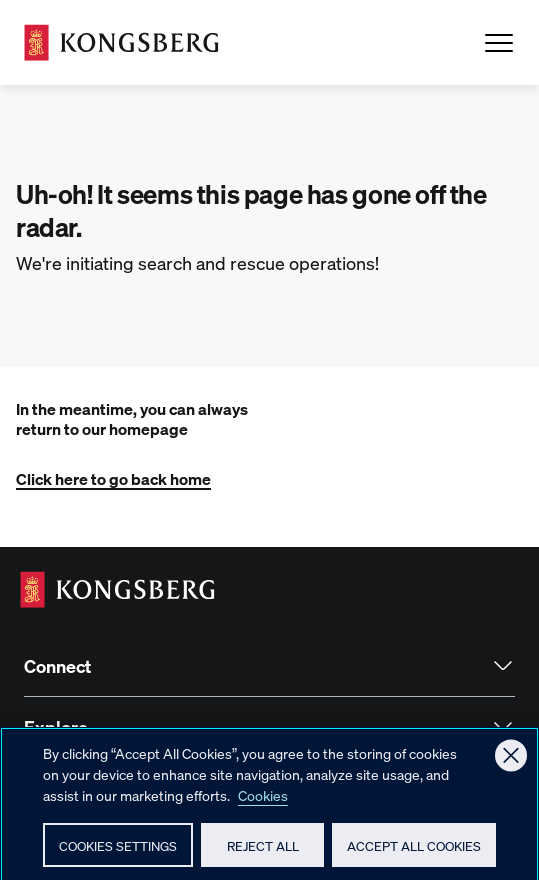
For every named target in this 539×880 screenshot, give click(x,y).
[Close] (511, 765)
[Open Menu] (499, 43)
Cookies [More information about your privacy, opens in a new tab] (263, 805)
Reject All (263, 854)
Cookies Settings (118, 855)
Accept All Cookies (414, 854)
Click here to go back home (113, 478)
